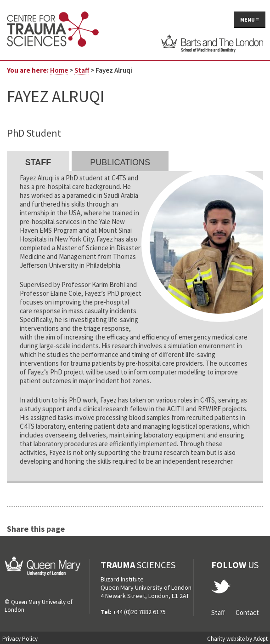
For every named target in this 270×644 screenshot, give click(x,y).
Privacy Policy (20, 639)
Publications (120, 162)
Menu (250, 20)
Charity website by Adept (237, 639)
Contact (247, 612)
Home (59, 70)
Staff (82, 70)
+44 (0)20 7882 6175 (139, 612)
